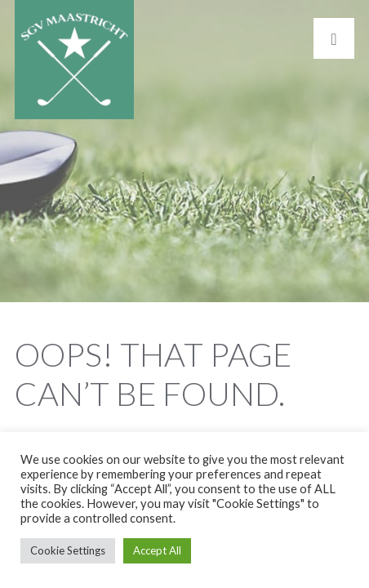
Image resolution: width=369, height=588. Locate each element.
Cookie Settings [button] (68, 550)
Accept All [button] (157, 550)
